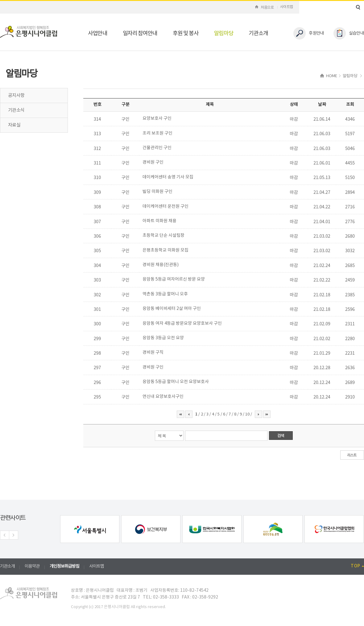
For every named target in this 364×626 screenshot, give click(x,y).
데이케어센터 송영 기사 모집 (168, 177)
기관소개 (258, 33)
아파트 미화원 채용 (159, 221)
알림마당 (224, 33)
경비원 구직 (153, 353)
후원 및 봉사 (186, 33)
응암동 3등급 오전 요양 (163, 338)
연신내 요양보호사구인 (163, 397)
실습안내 (349, 33)
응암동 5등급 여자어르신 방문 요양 (174, 279)
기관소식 (16, 110)
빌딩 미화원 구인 (157, 192)
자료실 (14, 125)
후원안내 (309, 33)
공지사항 (16, 96)
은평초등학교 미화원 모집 (165, 250)
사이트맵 (287, 7)
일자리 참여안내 (140, 33)
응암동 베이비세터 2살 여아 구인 (172, 309)
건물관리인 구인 (157, 148)
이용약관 (32, 566)
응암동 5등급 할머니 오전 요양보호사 (176, 382)
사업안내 (98, 33)
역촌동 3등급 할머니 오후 (165, 294)
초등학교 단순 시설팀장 (163, 236)
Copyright (79, 607)
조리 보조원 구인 (157, 133)
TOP (357, 566)
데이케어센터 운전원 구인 (165, 207)
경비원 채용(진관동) (161, 265)
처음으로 (264, 8)
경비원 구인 (153, 162)
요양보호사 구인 (157, 119)
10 (248, 414)
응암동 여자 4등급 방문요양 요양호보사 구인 (182, 323)
